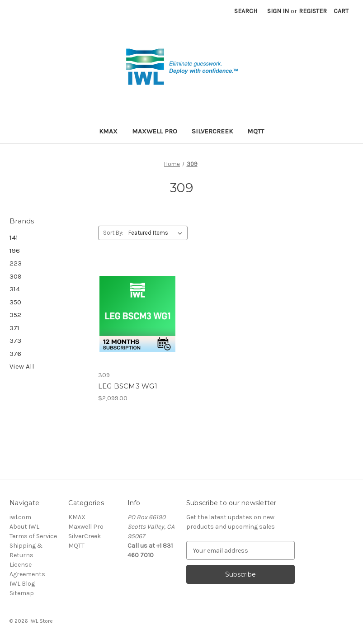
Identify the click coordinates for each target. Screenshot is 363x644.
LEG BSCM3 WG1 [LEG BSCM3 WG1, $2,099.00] (128, 386)
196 (15, 251)
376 (15, 354)
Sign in (278, 11)
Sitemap (22, 593)
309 (16, 276)
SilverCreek (212, 131)
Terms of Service (33, 536)
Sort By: (113, 233)
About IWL (24, 527)
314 (15, 289)
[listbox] (157, 233)
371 (14, 328)
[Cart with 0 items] (341, 11)
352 (15, 315)
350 (15, 302)
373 (15, 341)
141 (14, 237)
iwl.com (20, 517)
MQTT (256, 131)
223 (16, 263)
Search (246, 11)
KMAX (108, 131)
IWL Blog (22, 584)
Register (313, 11)
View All (22, 366)
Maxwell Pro (155, 131)
